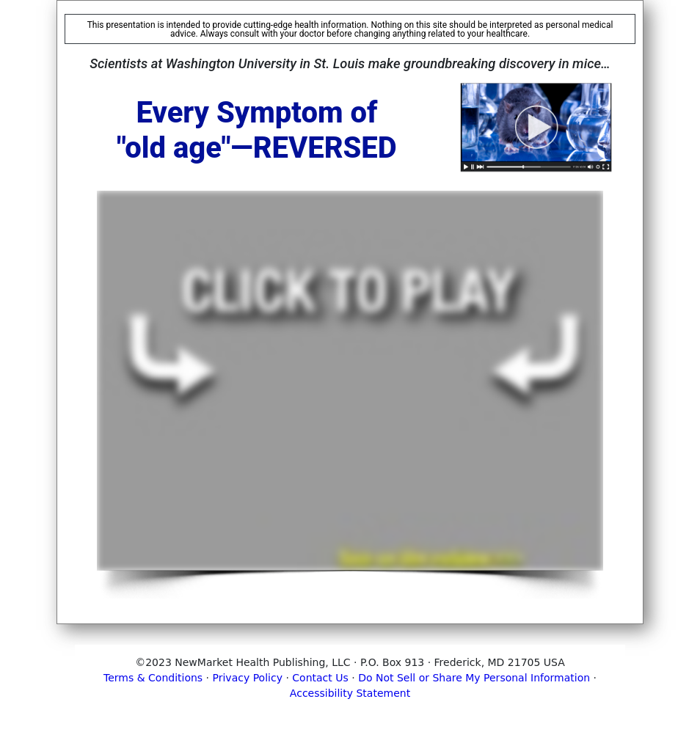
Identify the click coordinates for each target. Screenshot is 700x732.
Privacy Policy (248, 678)
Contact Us (320, 678)
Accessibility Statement (350, 693)
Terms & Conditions (153, 678)
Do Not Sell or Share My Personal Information (474, 678)
